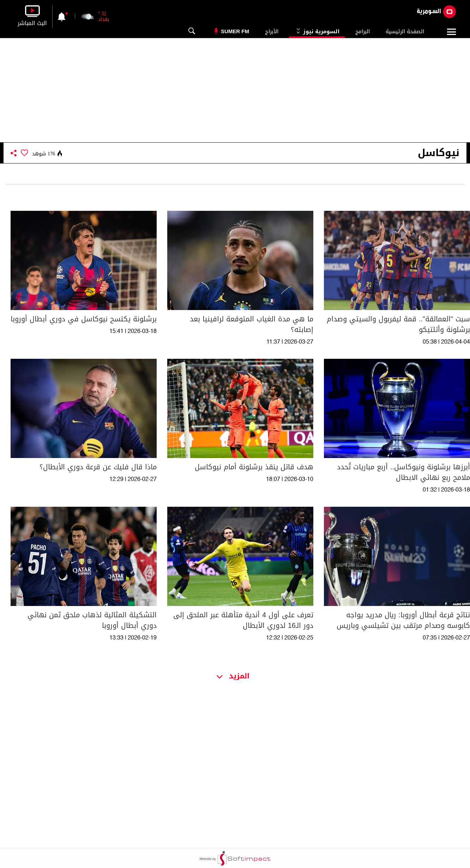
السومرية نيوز (317, 31)
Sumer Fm (235, 31)
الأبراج (272, 31)
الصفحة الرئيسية (405, 31)
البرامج (363, 31)
